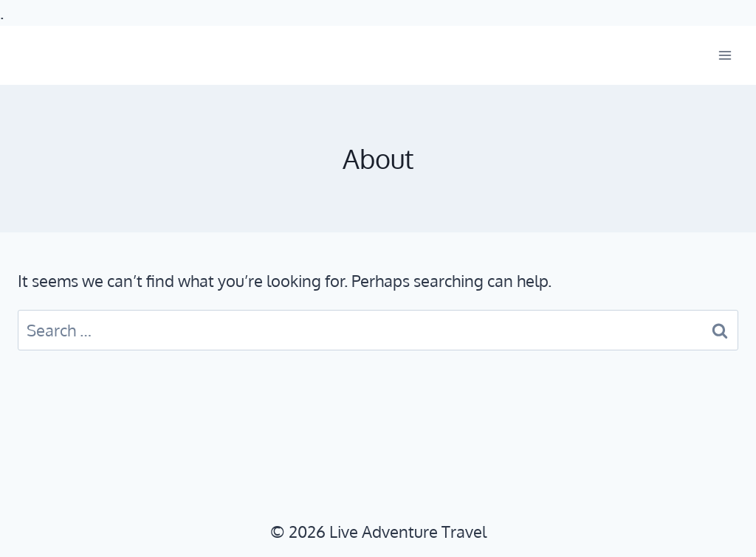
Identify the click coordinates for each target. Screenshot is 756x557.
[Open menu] (725, 56)
